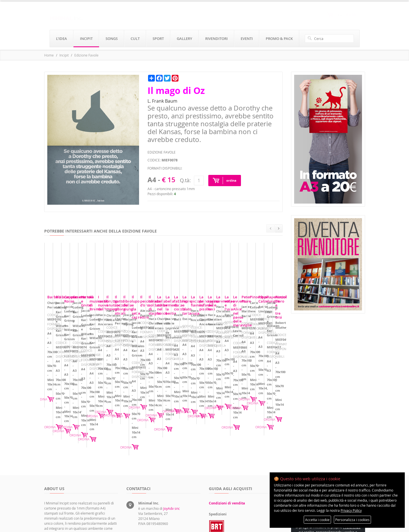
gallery (185, 39)
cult (135, 39)
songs (112, 39)
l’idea (62, 39)
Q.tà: (185, 180)
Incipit (64, 55)
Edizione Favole (86, 55)
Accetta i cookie (317, 520)
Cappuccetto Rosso (228, 348)
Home (49, 55)
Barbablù (56, 348)
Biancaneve (140, 348)
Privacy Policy (351, 510)
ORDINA (109, 385)
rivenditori (216, 39)
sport (158, 39)
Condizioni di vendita (227, 446)
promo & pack (279, 39)
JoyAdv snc (172, 451)
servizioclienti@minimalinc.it (160, 487)
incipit (86, 39)
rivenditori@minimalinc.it (158, 500)
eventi (247, 39)
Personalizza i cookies (352, 520)
